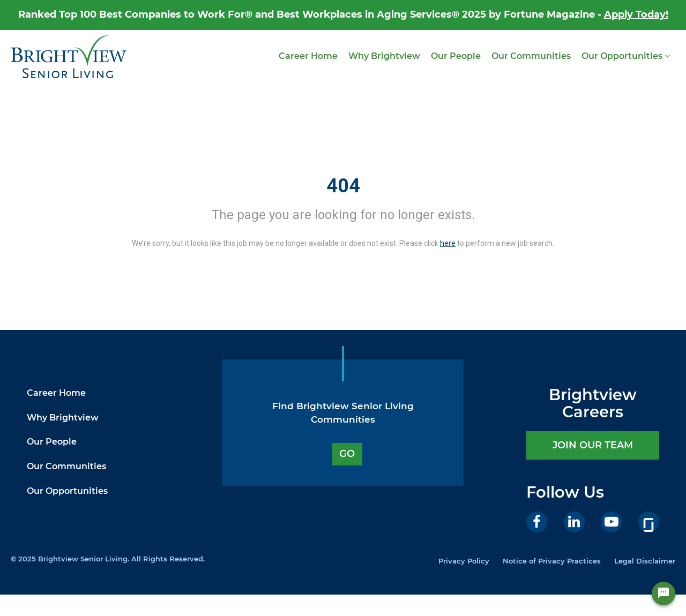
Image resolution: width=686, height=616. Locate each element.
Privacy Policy (464, 561)
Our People (456, 56)
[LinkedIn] (574, 522)
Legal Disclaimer (645, 561)
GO (347, 454)
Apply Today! (636, 14)
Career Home (308, 56)
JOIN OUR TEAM (593, 445)
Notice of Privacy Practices (552, 561)
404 (343, 186)
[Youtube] (611, 522)
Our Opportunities (626, 56)
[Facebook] (537, 522)
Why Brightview (384, 56)
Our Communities (531, 56)
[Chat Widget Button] (663, 594)
